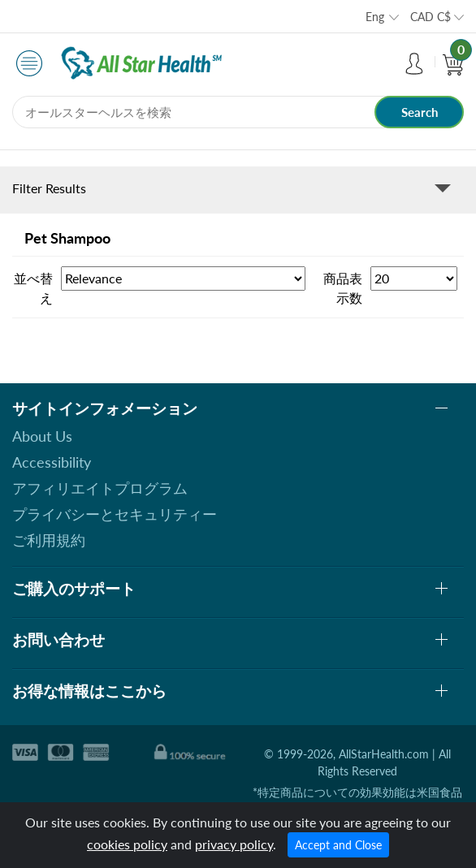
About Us (42, 436)
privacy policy (234, 844)
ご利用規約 (49, 540)
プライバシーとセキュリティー (115, 514)
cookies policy (127, 844)
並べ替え (33, 288)
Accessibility (52, 462)
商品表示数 (343, 288)
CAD (431, 17)
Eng (375, 17)
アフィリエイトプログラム (100, 488)
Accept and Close (338, 845)
